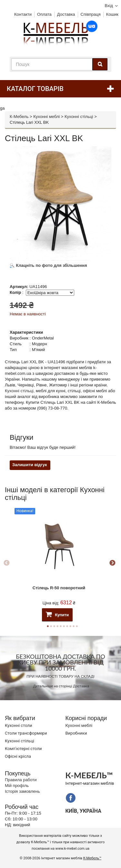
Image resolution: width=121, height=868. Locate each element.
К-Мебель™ (92, 858)
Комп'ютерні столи (23, 749)
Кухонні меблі (46, 117)
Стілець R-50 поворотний (59, 588)
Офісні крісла (18, 756)
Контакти (23, 14)
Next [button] (112, 563)
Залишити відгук (30, 465)
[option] (59, 563)
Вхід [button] (109, 6)
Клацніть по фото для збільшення (48, 265)
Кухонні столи (19, 725)
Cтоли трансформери (26, 733)
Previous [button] (6, 563)
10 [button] (77, 626)
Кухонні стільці (79, 117)
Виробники (76, 733)
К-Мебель (19, 117)
